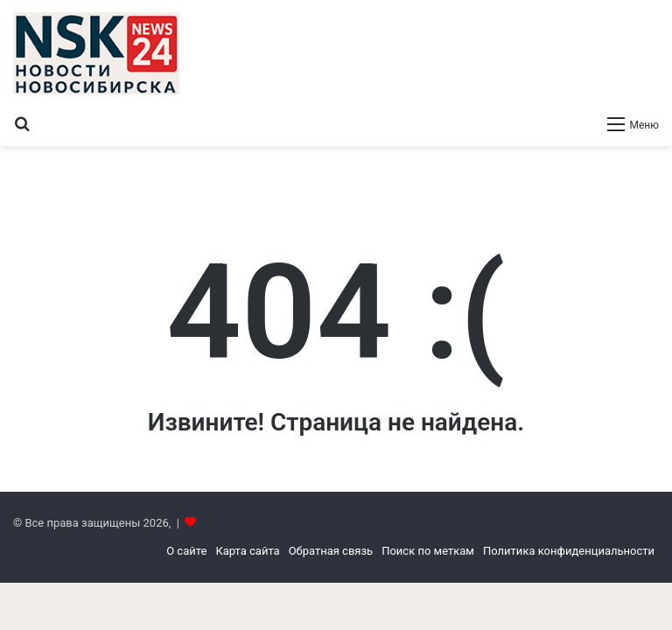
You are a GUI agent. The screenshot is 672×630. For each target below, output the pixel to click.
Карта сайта (247, 551)
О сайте (186, 551)
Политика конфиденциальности (569, 551)
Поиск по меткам (428, 551)
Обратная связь (331, 551)
